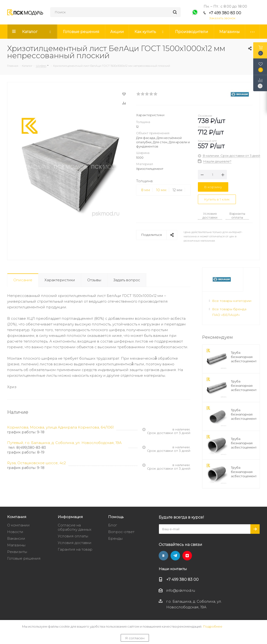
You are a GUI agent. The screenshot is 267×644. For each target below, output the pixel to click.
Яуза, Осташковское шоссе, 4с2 (36, 463)
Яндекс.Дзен (187, 556)
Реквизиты (17, 552)
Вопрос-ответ (121, 532)
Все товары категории (232, 301)
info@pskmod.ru (181, 590)
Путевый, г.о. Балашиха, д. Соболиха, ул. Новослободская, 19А (64, 443)
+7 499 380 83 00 (225, 13)
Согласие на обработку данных (75, 527)
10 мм (161, 190)
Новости (15, 532)
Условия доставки (210, 215)
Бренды (115, 538)
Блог (112, 525)
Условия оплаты (73, 536)
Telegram (175, 556)
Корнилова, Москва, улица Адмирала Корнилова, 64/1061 (60, 427)
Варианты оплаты (237, 215)
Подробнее (213, 626)
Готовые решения (24, 558)
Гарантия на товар (75, 549)
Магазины (16, 545)
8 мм (146, 190)
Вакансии (16, 538)
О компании (18, 525)
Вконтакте (163, 556)
